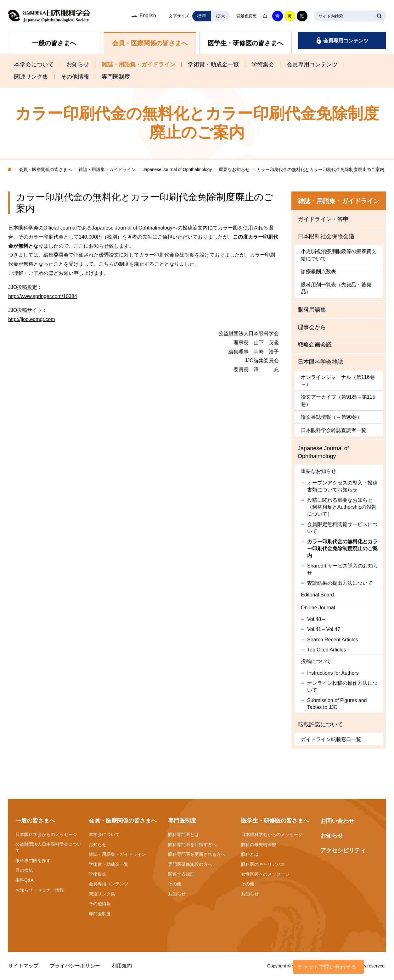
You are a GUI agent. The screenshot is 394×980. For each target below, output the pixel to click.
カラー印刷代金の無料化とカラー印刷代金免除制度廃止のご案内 (342, 549)
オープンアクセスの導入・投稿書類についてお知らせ (342, 486)
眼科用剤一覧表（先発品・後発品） (336, 288)
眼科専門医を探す (33, 861)
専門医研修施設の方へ (190, 864)
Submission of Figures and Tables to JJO (337, 704)
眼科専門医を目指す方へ (192, 844)
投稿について (316, 661)
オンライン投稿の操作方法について (342, 687)
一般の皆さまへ (54, 43)
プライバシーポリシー (75, 966)
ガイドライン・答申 (323, 219)
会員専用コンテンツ (346, 41)
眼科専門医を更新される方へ (197, 854)
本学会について (34, 64)
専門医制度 (116, 77)
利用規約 (122, 966)
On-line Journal (318, 608)
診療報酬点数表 (318, 271)
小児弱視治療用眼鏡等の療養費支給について (339, 255)
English (148, 16)
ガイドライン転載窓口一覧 (331, 739)
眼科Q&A (25, 880)
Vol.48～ (317, 619)
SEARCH (379, 16)
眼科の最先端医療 (259, 844)
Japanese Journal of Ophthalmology (177, 170)
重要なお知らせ (234, 170)
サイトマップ (23, 966)
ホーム (10, 170)
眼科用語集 (312, 310)
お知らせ (78, 64)
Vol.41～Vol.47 (324, 629)
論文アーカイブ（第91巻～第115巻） (338, 400)
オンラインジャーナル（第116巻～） (338, 381)
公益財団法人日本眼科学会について (48, 847)
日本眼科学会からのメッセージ (46, 834)
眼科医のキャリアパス (263, 864)
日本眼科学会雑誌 (320, 362)
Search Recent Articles (333, 640)
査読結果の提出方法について (340, 583)
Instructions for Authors (333, 673)
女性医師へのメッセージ (265, 874)
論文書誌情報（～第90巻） (331, 417)
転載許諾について (320, 724)
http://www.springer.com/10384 (43, 296)
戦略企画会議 (315, 345)
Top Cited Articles (327, 650)
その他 (175, 884)
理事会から (312, 327)
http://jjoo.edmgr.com (32, 319)
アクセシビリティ (343, 850)
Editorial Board (317, 595)
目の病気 (24, 870)
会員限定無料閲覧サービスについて (342, 528)
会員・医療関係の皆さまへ (150, 43)
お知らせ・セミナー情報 (40, 890)
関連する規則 (181, 874)
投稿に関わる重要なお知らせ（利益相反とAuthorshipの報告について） (342, 507)
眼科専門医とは (183, 834)
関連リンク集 (31, 77)
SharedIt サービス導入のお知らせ (343, 569)
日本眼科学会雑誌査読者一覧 (334, 430)
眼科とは (250, 854)
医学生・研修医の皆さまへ (245, 43)
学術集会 (263, 64)
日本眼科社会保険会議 (326, 236)
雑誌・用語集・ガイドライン (138, 64)
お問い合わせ (337, 821)
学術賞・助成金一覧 (213, 64)
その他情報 (75, 77)
